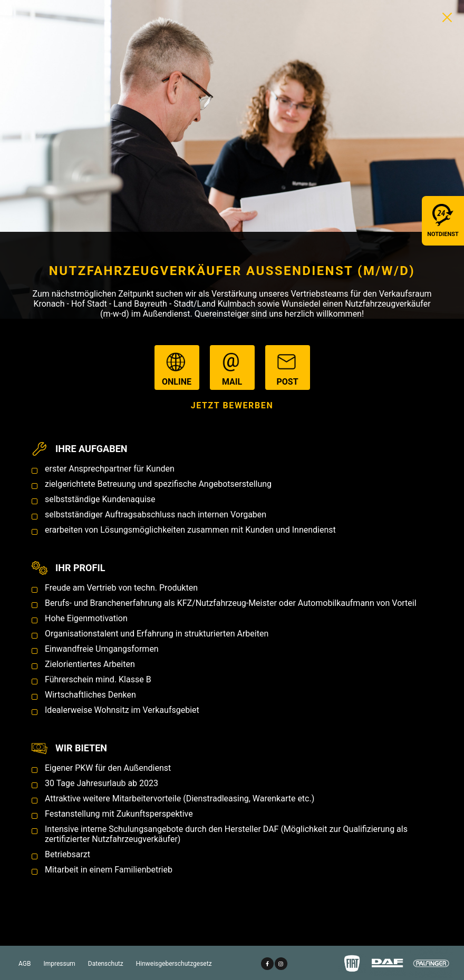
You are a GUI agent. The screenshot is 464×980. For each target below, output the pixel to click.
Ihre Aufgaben (91, 449)
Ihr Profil (80, 568)
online (177, 368)
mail (232, 368)
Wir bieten (81, 748)
